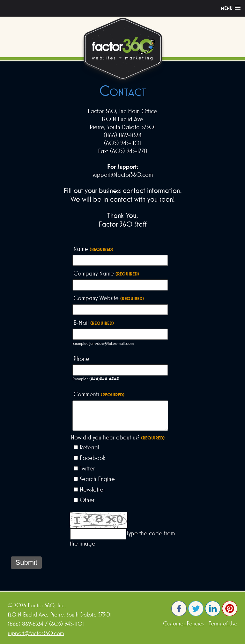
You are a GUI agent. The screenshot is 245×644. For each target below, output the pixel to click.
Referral (89, 447)
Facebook (93, 458)
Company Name (106, 274)
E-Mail (94, 323)
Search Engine (97, 479)
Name (93, 249)
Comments (99, 394)
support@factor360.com (36, 633)
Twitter (87, 468)
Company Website (109, 298)
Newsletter (92, 489)
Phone (81, 359)
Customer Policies (183, 623)
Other (87, 500)
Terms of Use (223, 623)
